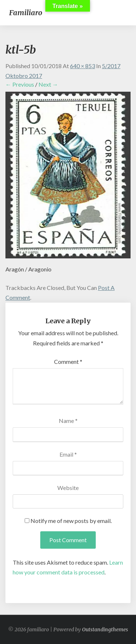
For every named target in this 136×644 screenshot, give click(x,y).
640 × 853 (83, 66)
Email (68, 454)
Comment (68, 362)
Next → (48, 84)
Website (68, 488)
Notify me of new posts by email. (71, 521)
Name (68, 421)
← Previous (20, 84)
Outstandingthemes (105, 630)
